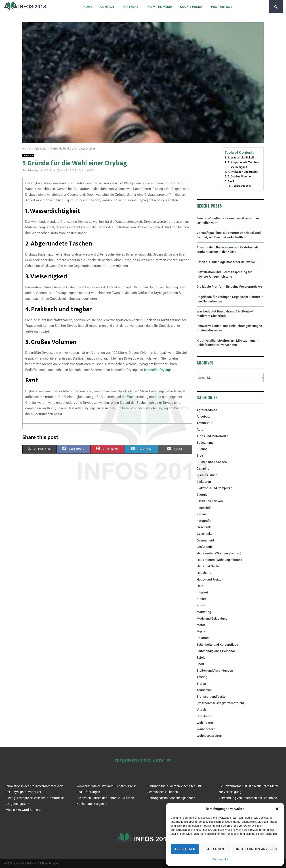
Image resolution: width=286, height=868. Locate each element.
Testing (202, 677)
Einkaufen (204, 482)
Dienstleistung (207, 475)
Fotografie (204, 521)
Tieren (201, 684)
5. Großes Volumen (240, 176)
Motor (201, 625)
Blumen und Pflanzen (212, 462)
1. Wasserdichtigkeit (241, 157)
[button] (277, 809)
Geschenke (205, 534)
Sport (200, 664)
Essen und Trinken (210, 501)
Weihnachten (206, 729)
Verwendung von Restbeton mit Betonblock (248, 798)
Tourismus (204, 690)
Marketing (204, 612)
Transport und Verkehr (213, 697)
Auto (200, 429)
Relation (203, 638)
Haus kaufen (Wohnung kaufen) (219, 553)
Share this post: (243, 186)
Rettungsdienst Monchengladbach (171, 798)
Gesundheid (205, 540)
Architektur (205, 423)
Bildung (202, 449)
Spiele (201, 658)
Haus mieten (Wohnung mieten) (219, 560)
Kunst (201, 605)
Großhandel (205, 547)
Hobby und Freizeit (210, 579)
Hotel (201, 586)
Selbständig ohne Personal (216, 651)
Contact (107, 7)
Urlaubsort (204, 716)
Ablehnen (216, 849)
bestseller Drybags (158, 370)
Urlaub (201, 710)
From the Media (159, 7)
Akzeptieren (185, 849)
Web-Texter (205, 723)
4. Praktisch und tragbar (243, 172)
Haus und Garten (209, 566)
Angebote (28, 155)
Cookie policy (221, 860)
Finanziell (204, 508)
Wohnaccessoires (209, 736)
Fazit (231, 181)
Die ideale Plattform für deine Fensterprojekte (229, 287)
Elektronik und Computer (214, 488)
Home (88, 7)
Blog (200, 456)
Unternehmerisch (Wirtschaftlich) (220, 703)
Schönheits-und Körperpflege (217, 645)
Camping (203, 468)
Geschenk (204, 527)
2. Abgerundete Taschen (243, 162)
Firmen (202, 514)
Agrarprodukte (207, 410)
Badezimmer (206, 443)
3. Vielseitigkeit (237, 167)
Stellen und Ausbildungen (215, 670)
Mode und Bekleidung (212, 618)
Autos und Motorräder (212, 436)
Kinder (201, 599)
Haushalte (204, 573)
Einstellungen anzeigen (256, 849)
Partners (131, 7)
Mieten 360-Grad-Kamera (23, 810)
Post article (222, 7)
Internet (202, 592)
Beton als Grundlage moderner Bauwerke (226, 262)
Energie (202, 495)
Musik (201, 631)
